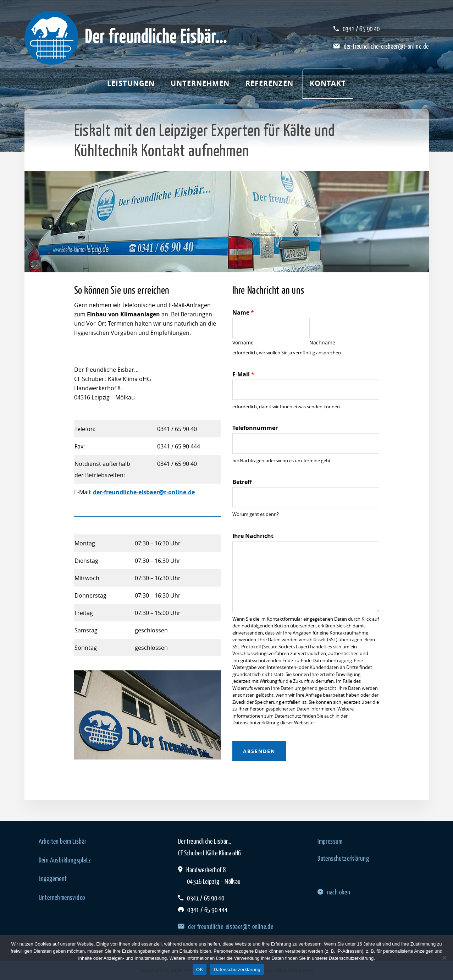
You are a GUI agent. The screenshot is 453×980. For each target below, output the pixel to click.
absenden (259, 751)
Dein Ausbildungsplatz (65, 860)
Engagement (53, 878)
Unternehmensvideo (62, 897)
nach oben (334, 892)
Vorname (243, 343)
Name (243, 313)
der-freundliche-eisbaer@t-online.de (386, 46)
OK (200, 970)
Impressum (330, 841)
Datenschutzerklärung (343, 858)
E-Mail (243, 374)
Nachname (322, 343)
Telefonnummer (255, 428)
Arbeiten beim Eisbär (63, 841)
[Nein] (444, 958)
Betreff (242, 482)
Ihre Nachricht (253, 536)
